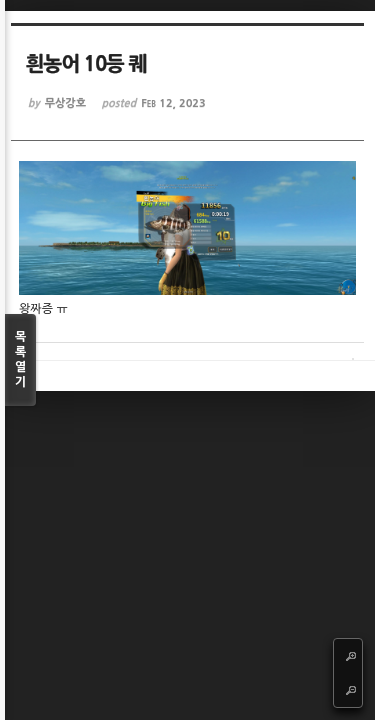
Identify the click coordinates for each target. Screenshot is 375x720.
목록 (20, 360)
